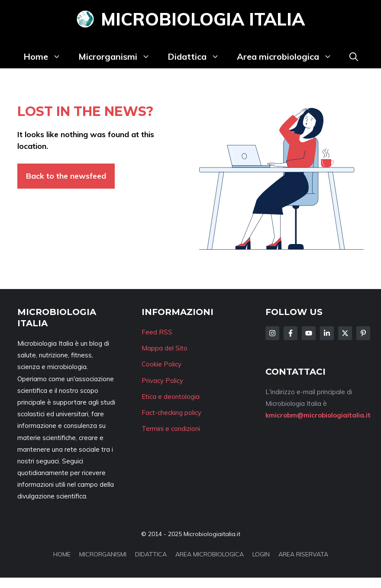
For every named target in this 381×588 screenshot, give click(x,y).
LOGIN (261, 554)
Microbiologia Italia (203, 19)
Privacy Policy (162, 381)
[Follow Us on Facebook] (291, 333)
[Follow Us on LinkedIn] (327, 333)
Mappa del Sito (165, 348)
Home (47, 57)
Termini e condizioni (171, 429)
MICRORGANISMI (103, 554)
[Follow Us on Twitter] (345, 333)
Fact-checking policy (171, 413)
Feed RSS (157, 332)
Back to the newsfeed (66, 176)
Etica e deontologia (171, 397)
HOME (62, 554)
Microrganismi (119, 57)
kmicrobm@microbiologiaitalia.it (318, 415)
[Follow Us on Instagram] (272, 333)
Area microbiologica (289, 57)
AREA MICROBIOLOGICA (210, 554)
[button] (354, 57)
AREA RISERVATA (303, 554)
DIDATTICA (151, 554)
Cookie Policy (161, 364)
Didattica (198, 57)
